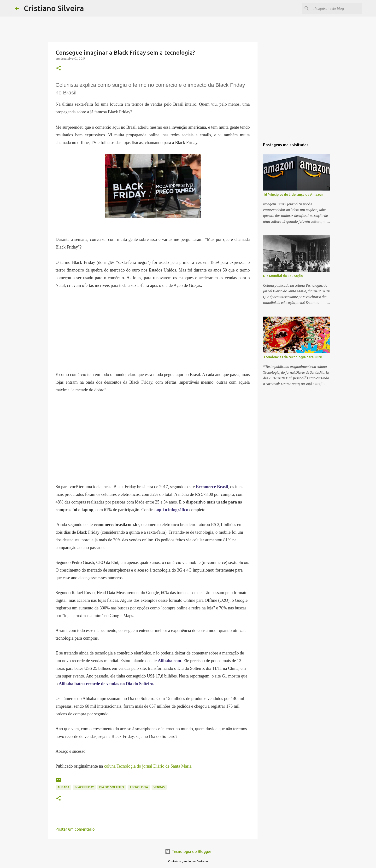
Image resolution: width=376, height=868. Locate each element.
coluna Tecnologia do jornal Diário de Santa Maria (148, 766)
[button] (59, 68)
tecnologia (139, 787)
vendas (159, 787)
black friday (84, 787)
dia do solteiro (112, 787)
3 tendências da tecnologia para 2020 (293, 357)
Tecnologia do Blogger (188, 851)
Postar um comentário (75, 829)
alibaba (63, 787)
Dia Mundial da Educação (283, 276)
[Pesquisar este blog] (337, 8)
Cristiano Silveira (54, 8)
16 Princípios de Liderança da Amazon (293, 195)
